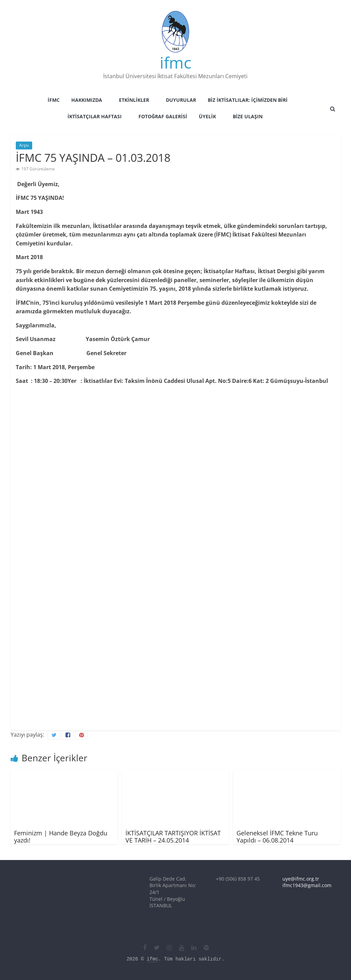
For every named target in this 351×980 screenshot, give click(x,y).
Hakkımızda (87, 100)
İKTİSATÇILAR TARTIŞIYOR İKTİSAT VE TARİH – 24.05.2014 (173, 837)
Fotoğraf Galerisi (163, 116)
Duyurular (181, 100)
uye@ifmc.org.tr (301, 879)
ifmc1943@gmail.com (307, 885)
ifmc (175, 62)
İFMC (54, 100)
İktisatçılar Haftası (95, 116)
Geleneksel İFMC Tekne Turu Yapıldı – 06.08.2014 (277, 837)
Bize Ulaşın (248, 116)
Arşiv (24, 145)
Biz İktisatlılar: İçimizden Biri (248, 100)
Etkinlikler (134, 100)
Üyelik (207, 116)
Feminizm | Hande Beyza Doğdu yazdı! (61, 837)
